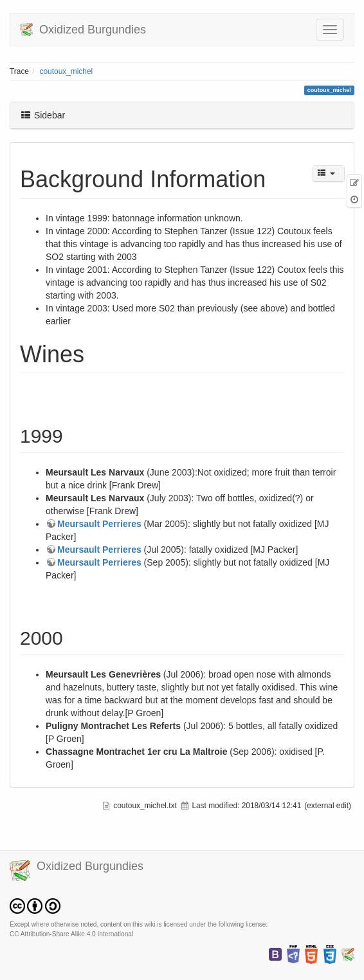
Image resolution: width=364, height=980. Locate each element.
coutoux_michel (67, 71)
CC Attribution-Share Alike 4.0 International (71, 934)
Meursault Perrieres (99, 524)
